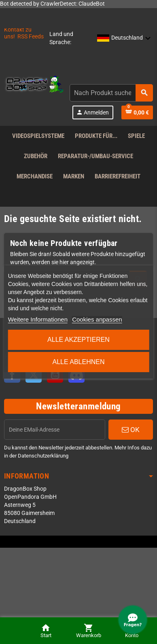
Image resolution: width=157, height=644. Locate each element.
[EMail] (55, 430)
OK (131, 430)
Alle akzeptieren (78, 340)
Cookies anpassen (97, 319)
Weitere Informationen (38, 319)
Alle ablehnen (79, 362)
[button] (124, 38)
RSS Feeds (31, 37)
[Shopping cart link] (137, 112)
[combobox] (111, 93)
